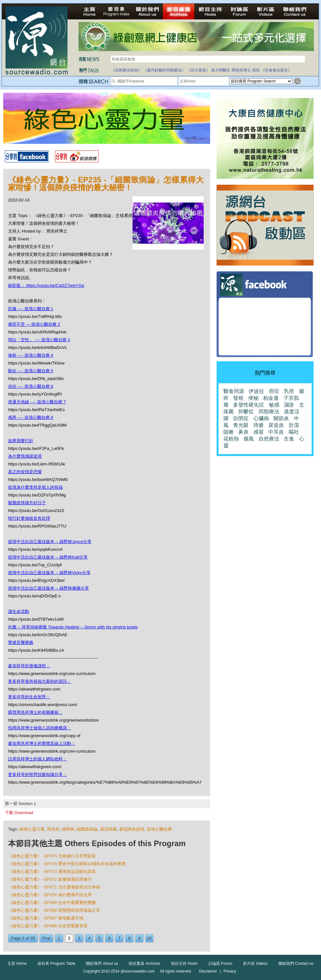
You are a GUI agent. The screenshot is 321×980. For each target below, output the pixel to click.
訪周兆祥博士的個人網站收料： (37, 759)
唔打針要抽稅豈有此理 (29, 518)
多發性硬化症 (249, 405)
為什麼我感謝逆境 (25, 456)
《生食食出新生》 (276, 70)
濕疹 (289, 405)
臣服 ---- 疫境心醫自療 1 (31, 309)
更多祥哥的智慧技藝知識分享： (37, 774)
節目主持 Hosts (184, 964)
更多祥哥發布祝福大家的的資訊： (40, 681)
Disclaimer (208, 971)
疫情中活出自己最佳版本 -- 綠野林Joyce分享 (50, 542)
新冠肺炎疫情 (132, 829)
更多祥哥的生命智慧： (29, 697)
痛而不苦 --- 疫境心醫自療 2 (34, 324)
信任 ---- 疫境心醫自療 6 (31, 386)
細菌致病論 (87, 829)
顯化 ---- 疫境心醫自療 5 (31, 371)
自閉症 (241, 418)
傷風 (249, 439)
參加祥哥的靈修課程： (29, 666)
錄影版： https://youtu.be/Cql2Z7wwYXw (46, 285)
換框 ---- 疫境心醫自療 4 (31, 355)
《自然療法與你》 (126, 70)
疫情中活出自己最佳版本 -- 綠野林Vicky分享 (49, 573)
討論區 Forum (220, 964)
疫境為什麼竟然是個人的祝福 (35, 487)
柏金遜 (271, 398)
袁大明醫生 (221, 70)
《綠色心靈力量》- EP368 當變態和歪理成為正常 (54, 910)
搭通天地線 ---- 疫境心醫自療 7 (37, 402)
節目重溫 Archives (144, 964)
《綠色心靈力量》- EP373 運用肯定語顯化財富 (52, 871)
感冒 (259, 432)
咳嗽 (229, 432)
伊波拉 (256, 391)
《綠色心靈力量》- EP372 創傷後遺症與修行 (50, 879)
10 (149, 938)
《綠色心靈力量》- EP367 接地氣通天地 (46, 918)
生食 (289, 439)
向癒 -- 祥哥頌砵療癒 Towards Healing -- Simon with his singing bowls (73, 627)
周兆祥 (53, 829)
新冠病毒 (109, 829)
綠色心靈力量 (32, 829)
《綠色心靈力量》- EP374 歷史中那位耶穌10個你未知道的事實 (67, 864)
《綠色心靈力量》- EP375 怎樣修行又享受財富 (52, 856)
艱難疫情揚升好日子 (27, 503)
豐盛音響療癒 (21, 642)
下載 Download (19, 813)
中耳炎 (276, 432)
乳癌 (289, 391)
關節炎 (281, 418)
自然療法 (269, 439)
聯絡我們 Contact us (296, 964)
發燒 (238, 398)
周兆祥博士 (241, 70)
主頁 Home (17, 964)
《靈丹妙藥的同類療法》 (164, 70)
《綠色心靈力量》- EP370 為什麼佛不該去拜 (50, 895)
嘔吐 (294, 432)
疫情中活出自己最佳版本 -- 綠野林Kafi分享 (48, 557)
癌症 (256, 70)
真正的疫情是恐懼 (25, 472)
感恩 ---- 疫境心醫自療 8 (31, 417)
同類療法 (269, 412)
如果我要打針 (21, 441)
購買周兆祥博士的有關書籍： (35, 712)
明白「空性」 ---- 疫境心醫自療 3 (39, 340)
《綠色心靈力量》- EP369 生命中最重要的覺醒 (52, 903)
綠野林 (68, 829)
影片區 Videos (255, 964)
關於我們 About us (102, 964)
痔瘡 (259, 425)
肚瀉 (294, 425)
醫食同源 (234, 391)
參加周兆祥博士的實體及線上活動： (42, 743)
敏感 (274, 405)
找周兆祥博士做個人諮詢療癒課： (40, 728)
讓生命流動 (19, 611)
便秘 (253, 398)
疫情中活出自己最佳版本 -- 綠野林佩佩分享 (48, 588)
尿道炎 (276, 425)
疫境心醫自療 (159, 829)
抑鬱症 (246, 412)
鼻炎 (243, 432)
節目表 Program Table (56, 964)
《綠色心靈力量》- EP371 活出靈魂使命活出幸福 (54, 887)
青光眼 (241, 425)
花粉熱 (231, 439)
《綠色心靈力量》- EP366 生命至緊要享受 (48, 926)
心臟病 (261, 418)
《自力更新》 (198, 70)
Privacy (230, 971)
